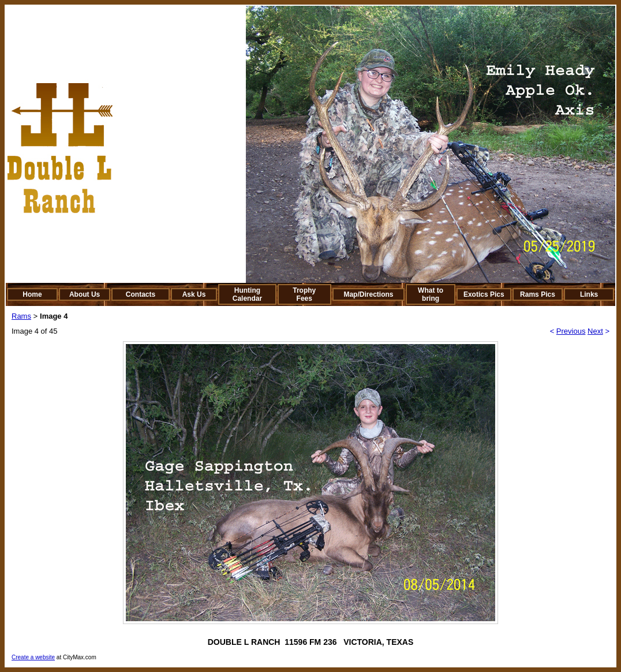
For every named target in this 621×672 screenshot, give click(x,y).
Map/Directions (368, 294)
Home (32, 294)
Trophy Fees (304, 294)
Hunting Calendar (247, 294)
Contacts (141, 294)
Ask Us (194, 294)
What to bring (431, 294)
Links (589, 294)
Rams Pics (538, 294)
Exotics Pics (484, 294)
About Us (85, 294)
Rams (21, 316)
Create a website (33, 657)
